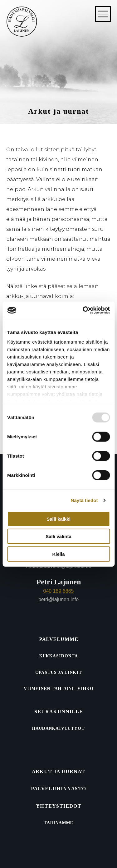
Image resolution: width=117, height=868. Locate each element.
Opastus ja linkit (59, 672)
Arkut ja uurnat (58, 772)
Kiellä (58, 554)
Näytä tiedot (84, 500)
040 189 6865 (59, 591)
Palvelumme (59, 639)
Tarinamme (58, 823)
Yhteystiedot (59, 806)
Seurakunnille (59, 712)
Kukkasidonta (59, 656)
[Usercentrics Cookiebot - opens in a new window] (83, 310)
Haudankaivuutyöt (58, 728)
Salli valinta (58, 536)
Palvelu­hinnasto (58, 789)
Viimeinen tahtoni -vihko (59, 689)
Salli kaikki (58, 519)
